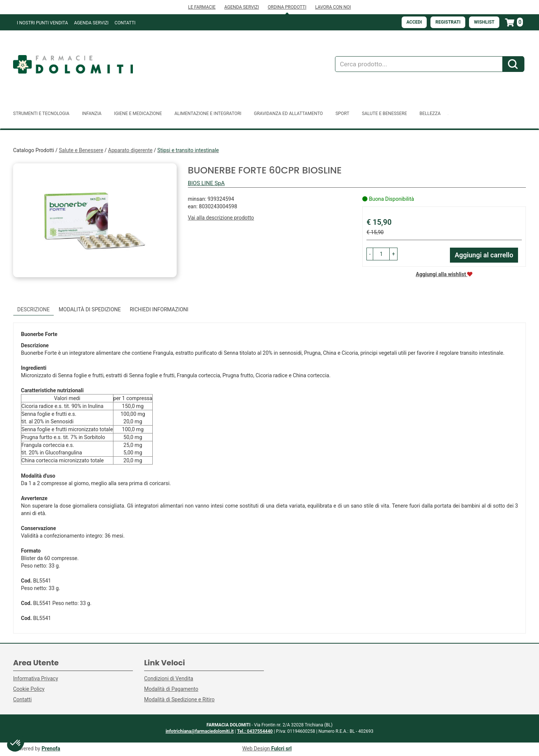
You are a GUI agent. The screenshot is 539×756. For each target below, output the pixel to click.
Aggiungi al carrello (484, 255)
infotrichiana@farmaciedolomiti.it (200, 731)
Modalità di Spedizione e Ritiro (179, 699)
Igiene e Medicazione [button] (138, 114)
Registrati (448, 22)
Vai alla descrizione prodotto (221, 218)
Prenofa (51, 749)
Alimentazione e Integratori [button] (208, 114)
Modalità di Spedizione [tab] (90, 309)
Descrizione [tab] (34, 309)
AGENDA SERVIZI (241, 7)
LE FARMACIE (202, 7)
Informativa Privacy (36, 678)
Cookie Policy (29, 689)
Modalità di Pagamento (171, 689)
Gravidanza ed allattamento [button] (288, 114)
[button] (370, 254)
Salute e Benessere (81, 150)
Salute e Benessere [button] (385, 114)
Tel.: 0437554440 (255, 731)
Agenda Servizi (91, 23)
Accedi (414, 22)
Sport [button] (342, 114)
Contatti (125, 23)
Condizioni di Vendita (169, 678)
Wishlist (484, 22)
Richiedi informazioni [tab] (159, 309)
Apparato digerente (130, 150)
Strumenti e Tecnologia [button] (41, 114)
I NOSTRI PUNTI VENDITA (42, 23)
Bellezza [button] (430, 114)
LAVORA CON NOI (333, 7)
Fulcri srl (281, 749)
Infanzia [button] (92, 114)
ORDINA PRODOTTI (287, 7)
